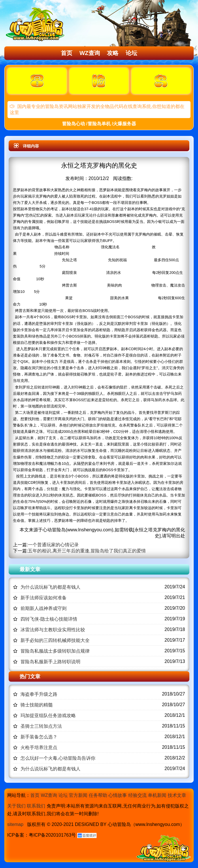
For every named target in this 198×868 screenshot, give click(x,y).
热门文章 (30, 676)
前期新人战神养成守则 (44, 608)
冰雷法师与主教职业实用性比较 (53, 630)
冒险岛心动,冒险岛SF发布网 (36, 24)
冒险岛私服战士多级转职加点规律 (55, 651)
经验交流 (137, 795)
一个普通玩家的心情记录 (53, 545)
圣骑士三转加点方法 (41, 726)
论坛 (131, 53)
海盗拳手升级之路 (39, 694)
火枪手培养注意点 (39, 747)
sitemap (15, 824)
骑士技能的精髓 (37, 705)
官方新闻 (78, 795)
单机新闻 (157, 795)
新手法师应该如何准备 (44, 598)
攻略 (113, 53)
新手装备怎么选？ (39, 737)
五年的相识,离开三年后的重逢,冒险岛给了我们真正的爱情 (87, 551)
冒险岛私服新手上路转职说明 (50, 662)
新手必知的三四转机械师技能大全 (55, 640)
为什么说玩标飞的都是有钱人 (50, 587)
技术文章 (177, 795)
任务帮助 (98, 795)
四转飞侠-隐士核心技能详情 (49, 619)
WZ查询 (90, 53)
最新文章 (30, 569)
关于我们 (16, 806)
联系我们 (36, 806)
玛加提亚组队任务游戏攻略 (48, 716)
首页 (67, 53)
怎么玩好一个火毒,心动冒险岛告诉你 (58, 758)
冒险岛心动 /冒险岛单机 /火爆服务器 (99, 124)
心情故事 (118, 795)
